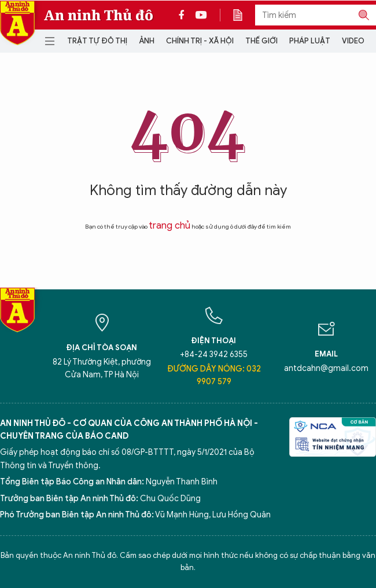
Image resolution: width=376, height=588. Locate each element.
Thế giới (261, 41)
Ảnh (147, 41)
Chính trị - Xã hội (200, 41)
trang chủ (169, 226)
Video (353, 41)
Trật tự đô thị (97, 41)
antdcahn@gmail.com (326, 368)
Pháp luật (310, 41)
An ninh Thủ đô (99, 15)
